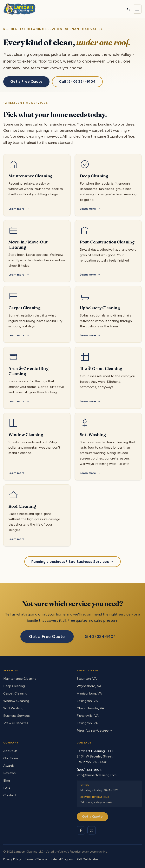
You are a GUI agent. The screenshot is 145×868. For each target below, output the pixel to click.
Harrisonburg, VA (89, 693)
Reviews (9, 773)
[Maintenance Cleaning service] (37, 185)
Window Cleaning (16, 701)
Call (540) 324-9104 (77, 81)
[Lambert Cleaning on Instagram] (92, 830)
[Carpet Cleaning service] (37, 314)
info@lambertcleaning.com (97, 775)
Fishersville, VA (88, 716)
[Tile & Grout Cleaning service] (108, 378)
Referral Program (62, 859)
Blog (7, 780)
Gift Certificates (88, 859)
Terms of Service (36, 859)
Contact (10, 795)
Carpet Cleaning (15, 693)
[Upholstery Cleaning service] (108, 314)
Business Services (17, 716)
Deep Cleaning (14, 686)
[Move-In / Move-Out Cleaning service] (37, 251)
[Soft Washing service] (108, 447)
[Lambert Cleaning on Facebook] (81, 830)
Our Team (11, 758)
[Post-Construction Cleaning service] (108, 251)
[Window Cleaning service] (37, 447)
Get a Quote (92, 816)
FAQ (7, 788)
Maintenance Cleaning (20, 679)
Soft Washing (13, 708)
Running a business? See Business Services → (72, 562)
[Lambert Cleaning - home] (19, 9)
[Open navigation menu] (137, 9)
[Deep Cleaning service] (108, 185)
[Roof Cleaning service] (37, 515)
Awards (9, 766)
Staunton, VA (87, 679)
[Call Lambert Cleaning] (128, 9)
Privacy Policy (12, 859)
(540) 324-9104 (100, 636)
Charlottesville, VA (90, 708)
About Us (10, 751)
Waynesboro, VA (89, 686)
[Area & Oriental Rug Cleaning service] (37, 378)
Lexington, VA (87, 701)
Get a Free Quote (26, 81)
